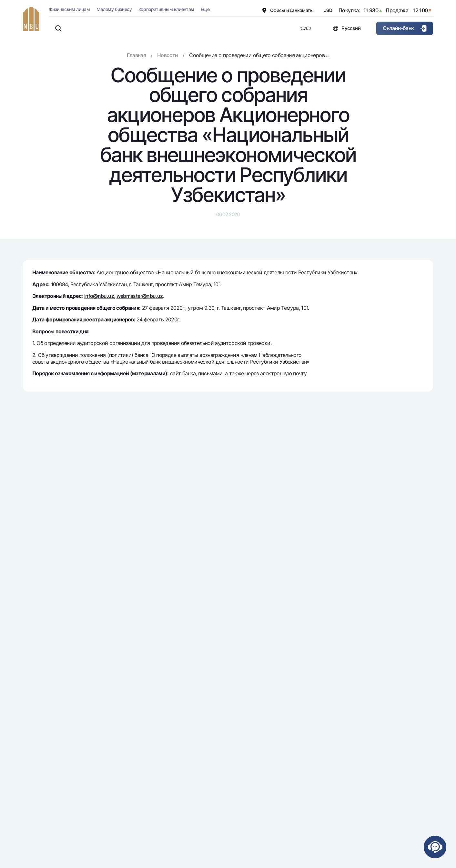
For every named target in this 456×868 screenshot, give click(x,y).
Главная (137, 55)
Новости (168, 55)
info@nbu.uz (99, 296)
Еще (205, 9)
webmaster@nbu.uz (140, 296)
